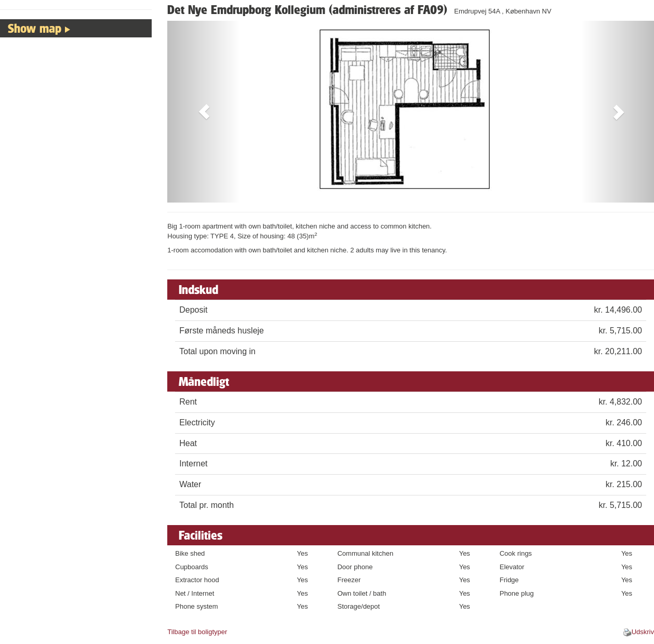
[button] (204, 112)
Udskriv (643, 632)
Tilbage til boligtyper (197, 632)
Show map (35, 28)
